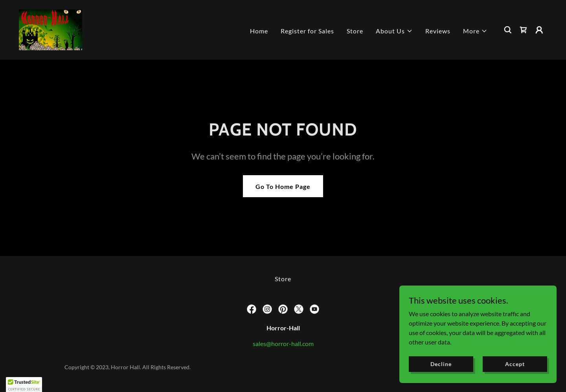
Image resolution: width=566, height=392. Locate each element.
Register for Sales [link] (307, 31)
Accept (515, 364)
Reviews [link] (438, 31)
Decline (441, 364)
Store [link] (355, 31)
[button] (394, 31)
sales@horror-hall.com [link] (283, 343)
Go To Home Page (283, 186)
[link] (51, 29)
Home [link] (259, 31)
